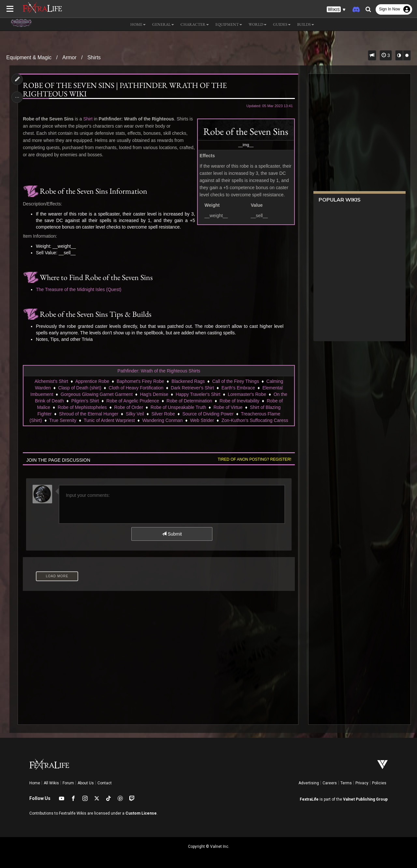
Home (35, 783)
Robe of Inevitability (239, 401)
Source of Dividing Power (208, 414)
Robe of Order (129, 407)
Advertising (309, 783)
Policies (379, 783)
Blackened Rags (188, 381)
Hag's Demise (154, 394)
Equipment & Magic (29, 57)
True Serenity (63, 420)
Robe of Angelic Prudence (133, 401)
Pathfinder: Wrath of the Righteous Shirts (159, 371)
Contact (105, 783)
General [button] (163, 24)
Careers (330, 783)
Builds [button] (306, 24)
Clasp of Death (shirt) (80, 388)
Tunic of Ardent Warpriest (109, 420)
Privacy (362, 783)
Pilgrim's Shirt (85, 401)
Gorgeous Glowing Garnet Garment (97, 394)
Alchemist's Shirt (51, 381)
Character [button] (195, 24)
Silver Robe (163, 414)
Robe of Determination (189, 401)
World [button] (258, 24)
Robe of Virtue (228, 407)
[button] (336, 10)
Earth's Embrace (238, 388)
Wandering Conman (163, 420)
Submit (172, 534)
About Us (86, 783)
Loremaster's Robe (247, 394)
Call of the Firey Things (236, 381)
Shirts (94, 57)
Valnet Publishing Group (365, 799)
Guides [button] (282, 24)
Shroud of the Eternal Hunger (89, 414)
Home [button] (138, 24)
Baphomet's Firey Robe (140, 381)
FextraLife (309, 799)
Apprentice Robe (92, 381)
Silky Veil (135, 414)
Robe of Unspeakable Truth (178, 407)
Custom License (141, 813)
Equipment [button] (229, 24)
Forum (68, 783)
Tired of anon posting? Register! (254, 459)
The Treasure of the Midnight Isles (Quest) (79, 289)
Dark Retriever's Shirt (192, 388)
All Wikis (51, 783)
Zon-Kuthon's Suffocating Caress (255, 420)
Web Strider (202, 420)
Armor (69, 57)
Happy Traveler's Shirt (198, 394)
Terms (346, 783)
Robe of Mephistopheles (82, 407)
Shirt (88, 119)
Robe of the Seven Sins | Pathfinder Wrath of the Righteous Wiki (125, 90)
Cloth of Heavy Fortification (136, 388)
